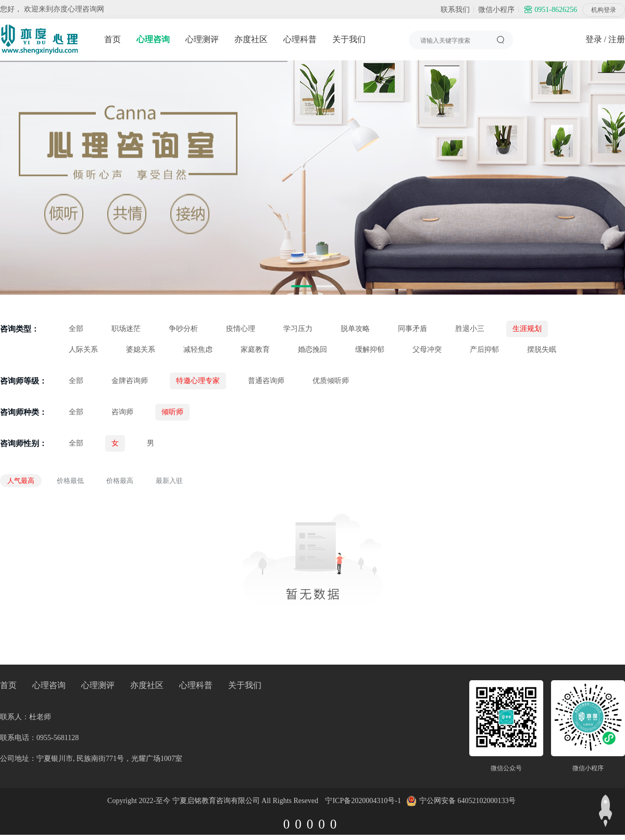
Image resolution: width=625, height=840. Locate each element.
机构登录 (604, 10)
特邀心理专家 (198, 381)
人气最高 (21, 481)
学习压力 (298, 329)
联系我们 (455, 10)
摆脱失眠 (542, 349)
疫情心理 (241, 329)
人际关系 (83, 349)
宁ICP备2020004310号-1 (363, 801)
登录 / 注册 (605, 39)
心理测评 (202, 39)
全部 (76, 329)
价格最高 (120, 481)
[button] (302, 286)
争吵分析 (183, 329)
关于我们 (349, 39)
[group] (312, 177)
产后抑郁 (484, 349)
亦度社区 (251, 39)
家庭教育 (255, 349)
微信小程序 (496, 10)
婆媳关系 (141, 349)
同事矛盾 (413, 329)
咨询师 (122, 412)
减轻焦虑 (198, 349)
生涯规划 (527, 329)
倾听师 (172, 412)
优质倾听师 (331, 381)
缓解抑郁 (370, 349)
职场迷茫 (126, 329)
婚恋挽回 (312, 349)
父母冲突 (427, 349)
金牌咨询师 (130, 381)
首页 (113, 39)
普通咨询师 (266, 381)
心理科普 (300, 39)
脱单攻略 (355, 329)
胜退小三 (470, 329)
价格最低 (70, 481)
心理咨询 (153, 39)
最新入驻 (169, 481)
